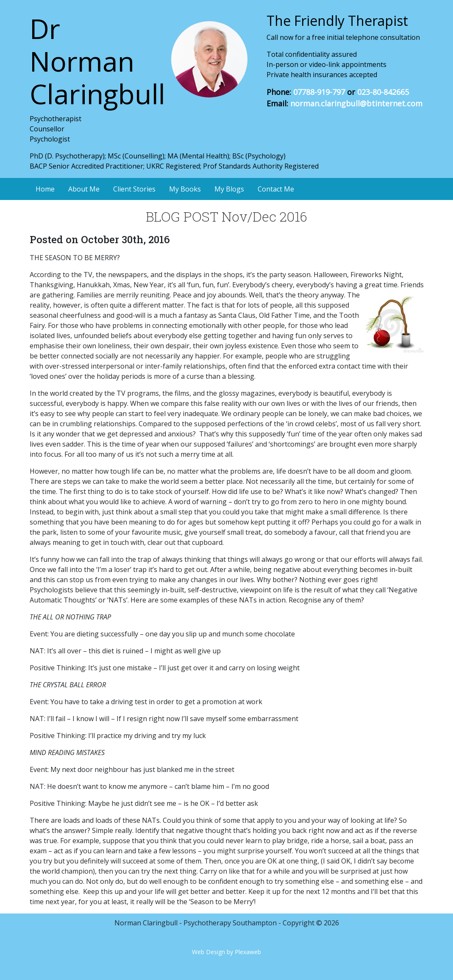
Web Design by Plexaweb (226, 952)
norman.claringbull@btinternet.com (356, 103)
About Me (84, 189)
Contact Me (276, 189)
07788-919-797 (319, 92)
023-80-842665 (383, 92)
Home (45, 189)
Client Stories (134, 189)
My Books (185, 189)
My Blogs (229, 189)
